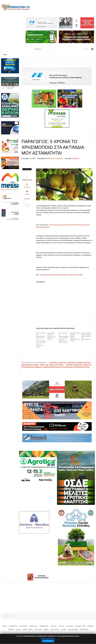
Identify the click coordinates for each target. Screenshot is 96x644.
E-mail (27, 194)
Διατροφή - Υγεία (80, 626)
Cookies (64, 629)
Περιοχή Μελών (73, 629)
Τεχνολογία (70, 626)
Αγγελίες (46, 629)
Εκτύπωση (27, 187)
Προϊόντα (91, 626)
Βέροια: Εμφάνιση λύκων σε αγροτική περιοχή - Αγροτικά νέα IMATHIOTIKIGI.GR (86, 337)
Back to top (8, 616)
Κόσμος (18, 629)
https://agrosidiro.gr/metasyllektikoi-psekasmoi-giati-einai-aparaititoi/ (62, 275)
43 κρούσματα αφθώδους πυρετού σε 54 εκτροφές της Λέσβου (51, 336)
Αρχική (5, 626)
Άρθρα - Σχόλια (28, 629)
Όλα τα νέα (38, 629)
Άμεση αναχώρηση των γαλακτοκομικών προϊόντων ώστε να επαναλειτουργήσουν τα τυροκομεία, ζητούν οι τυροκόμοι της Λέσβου (41, 340)
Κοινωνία (61, 626)
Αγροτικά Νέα (13, 626)
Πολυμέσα (27, 199)
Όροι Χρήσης (55, 629)
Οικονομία (53, 626)
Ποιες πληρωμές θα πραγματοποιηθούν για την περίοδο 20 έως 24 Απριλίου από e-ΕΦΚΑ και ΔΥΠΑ (63, 338)
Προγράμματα (44, 626)
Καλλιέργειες (76, 158)
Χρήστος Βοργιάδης (57, 158)
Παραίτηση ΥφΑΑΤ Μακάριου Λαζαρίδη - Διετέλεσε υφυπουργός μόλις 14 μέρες (75, 337)
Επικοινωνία (84, 629)
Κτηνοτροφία (23, 626)
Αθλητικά (11, 629)
